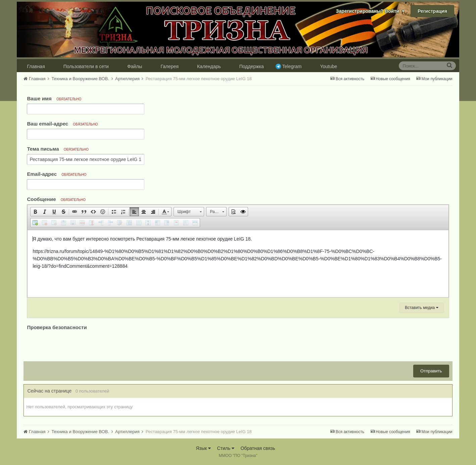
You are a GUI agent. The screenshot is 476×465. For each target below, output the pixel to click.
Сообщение (56, 199)
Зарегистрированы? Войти (370, 11)
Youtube (328, 66)
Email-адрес (57, 174)
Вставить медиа (422, 308)
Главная (36, 66)
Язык (203, 448)
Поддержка (252, 66)
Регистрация (432, 11)
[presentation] (78, 345)
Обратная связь (258, 448)
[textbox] (238, 264)
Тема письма (58, 149)
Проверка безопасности (57, 327)
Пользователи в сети (86, 66)
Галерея (170, 66)
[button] (35, 212)
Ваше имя (54, 98)
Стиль (226, 448)
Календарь (209, 66)
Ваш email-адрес (62, 124)
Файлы (135, 66)
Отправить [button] (431, 371)
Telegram (292, 66)
